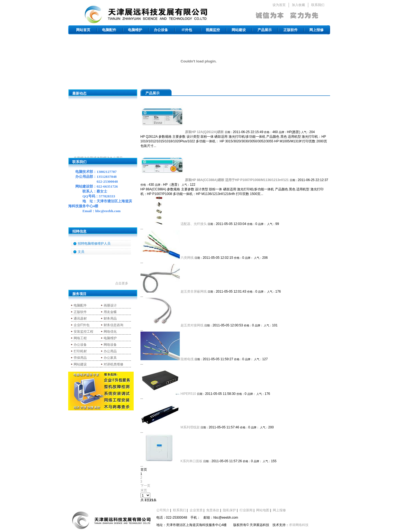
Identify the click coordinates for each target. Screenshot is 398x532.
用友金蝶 (110, 312)
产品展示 (265, 30)
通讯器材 (80, 318)
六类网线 (187, 258)
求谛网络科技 (299, 525)
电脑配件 (109, 30)
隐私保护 (229, 510)
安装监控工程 (83, 332)
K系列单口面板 (191, 461)
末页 (144, 490)
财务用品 (110, 318)
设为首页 (279, 5)
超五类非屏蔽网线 (194, 291)
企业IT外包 (82, 325)
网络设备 (110, 345)
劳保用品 (80, 358)
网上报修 (316, 30)
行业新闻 (246, 510)
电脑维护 (135, 30)
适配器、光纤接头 (194, 224)
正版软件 (291, 30)
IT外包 (187, 30)
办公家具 (110, 358)
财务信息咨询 (113, 325)
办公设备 (161, 30)
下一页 (145, 486)
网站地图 (263, 510)
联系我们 (318, 5)
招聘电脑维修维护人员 (94, 244)
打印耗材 (80, 351)
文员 (81, 252)
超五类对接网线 (192, 325)
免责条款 (213, 510)
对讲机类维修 (113, 364)
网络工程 (80, 338)
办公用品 (110, 351)
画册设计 (110, 305)
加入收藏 (298, 5)
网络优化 (110, 332)
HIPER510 (188, 394)
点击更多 (122, 283)
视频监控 (213, 30)
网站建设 (239, 30)
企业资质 (196, 510)
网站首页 (83, 30)
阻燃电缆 (187, 359)
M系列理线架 (190, 427)
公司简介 (163, 510)
